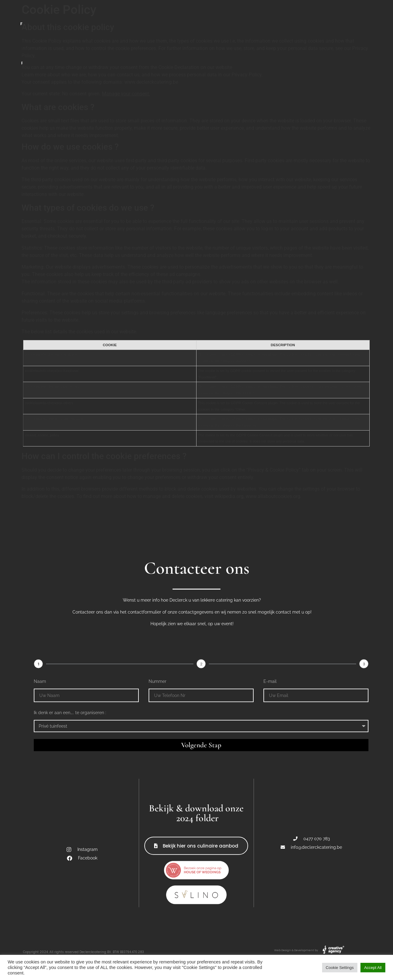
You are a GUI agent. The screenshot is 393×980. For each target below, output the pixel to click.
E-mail (270, 903)
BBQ (218, 14)
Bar (175, 14)
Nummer (158, 903)
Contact (269, 14)
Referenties (330, 14)
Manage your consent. (126, 94)
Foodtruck (121, 14)
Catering (60, 14)
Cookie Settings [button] (340, 968)
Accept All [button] (373, 968)
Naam (40, 903)
